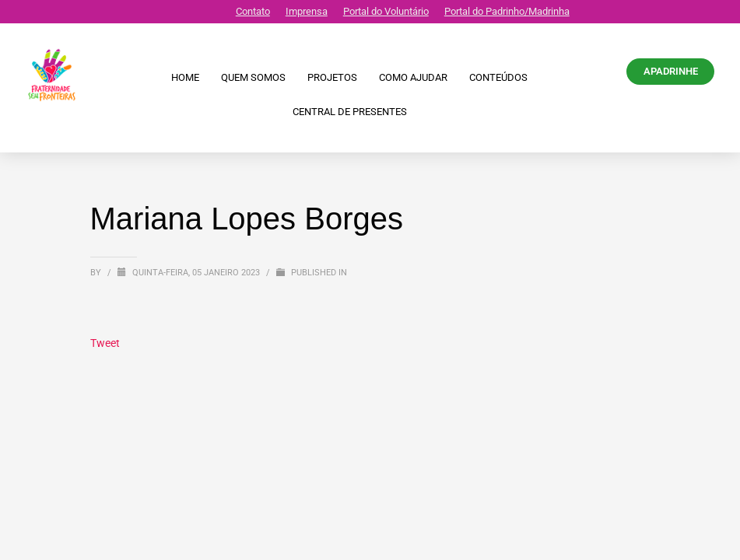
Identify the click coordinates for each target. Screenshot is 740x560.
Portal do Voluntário (386, 11)
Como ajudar (413, 77)
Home (185, 77)
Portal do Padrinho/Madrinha (507, 11)
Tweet (105, 343)
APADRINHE (671, 71)
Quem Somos (253, 77)
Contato (253, 11)
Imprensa (307, 11)
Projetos (332, 77)
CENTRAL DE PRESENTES (350, 112)
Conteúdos (498, 77)
